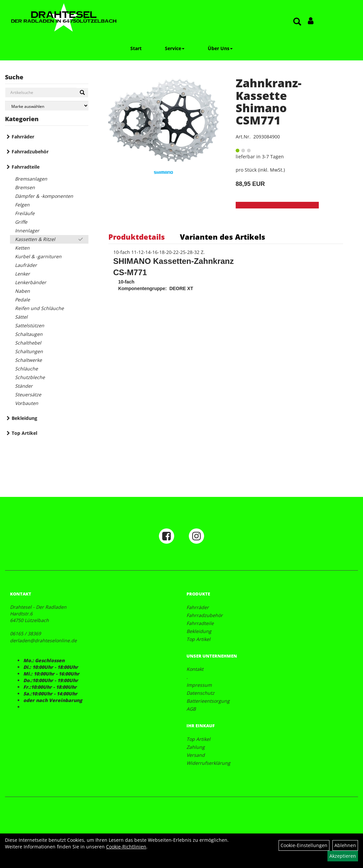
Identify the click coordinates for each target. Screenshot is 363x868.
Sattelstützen (30, 325)
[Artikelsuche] (297, 22)
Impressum (199, 685)
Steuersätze (28, 395)
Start (136, 48)
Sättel (21, 317)
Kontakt (195, 669)
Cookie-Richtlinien (126, 847)
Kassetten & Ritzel (35, 239)
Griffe (21, 222)
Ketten (22, 248)
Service (175, 48)
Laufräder (26, 265)
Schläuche (26, 369)
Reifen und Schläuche (39, 308)
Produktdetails (137, 237)
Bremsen (25, 187)
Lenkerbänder (31, 282)
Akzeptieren (343, 856)
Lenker (22, 274)
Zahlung (196, 747)
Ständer (24, 386)
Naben (22, 291)
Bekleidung (24, 418)
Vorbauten (27, 403)
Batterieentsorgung (208, 701)
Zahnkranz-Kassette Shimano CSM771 (269, 102)
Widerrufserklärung (208, 763)
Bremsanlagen (31, 179)
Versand (196, 755)
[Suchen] (82, 93)
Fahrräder (23, 137)
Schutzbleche (30, 377)
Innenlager (27, 231)
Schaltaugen (29, 334)
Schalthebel (28, 343)
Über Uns (220, 48)
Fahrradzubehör (30, 152)
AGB (191, 709)
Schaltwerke (28, 360)
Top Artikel (24, 433)
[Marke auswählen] (47, 106)
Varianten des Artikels (223, 237)
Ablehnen (345, 845)
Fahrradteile (26, 167)
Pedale (22, 300)
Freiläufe (25, 213)
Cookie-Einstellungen (304, 845)
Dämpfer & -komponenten (44, 196)
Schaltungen (29, 351)
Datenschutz (200, 693)
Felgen (22, 205)
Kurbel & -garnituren (38, 256)
